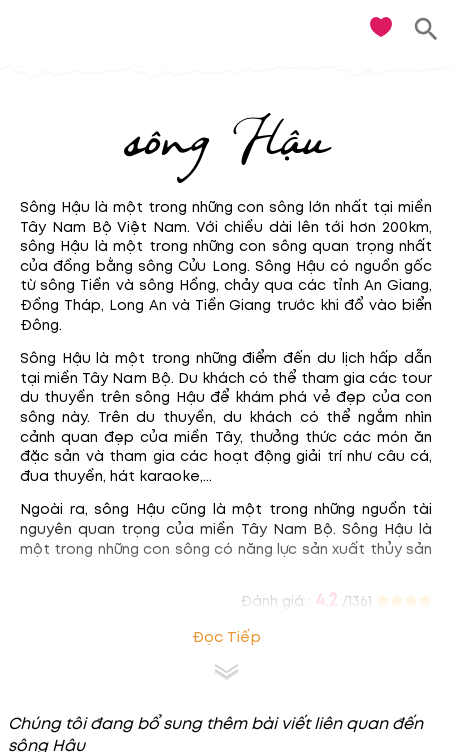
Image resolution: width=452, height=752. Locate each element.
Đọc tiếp (226, 637)
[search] (426, 29)
